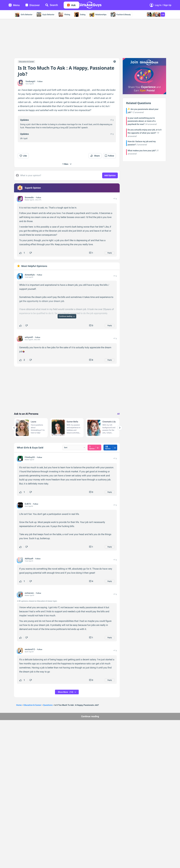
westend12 (30, 649)
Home (19, 705)
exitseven (29, 593)
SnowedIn (29, 197)
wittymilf (29, 337)
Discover (33, 5)
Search (52, 5)
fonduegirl (30, 81)
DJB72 (28, 504)
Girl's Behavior (24, 14)
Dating (80, 14)
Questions (48, 705)
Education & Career (26, 62)
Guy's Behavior (46, 14)
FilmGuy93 (30, 457)
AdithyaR (29, 559)
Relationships (98, 14)
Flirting (64, 14)
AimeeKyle (30, 275)
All (118, 414)
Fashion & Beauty (121, 14)
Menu (14, 5)
